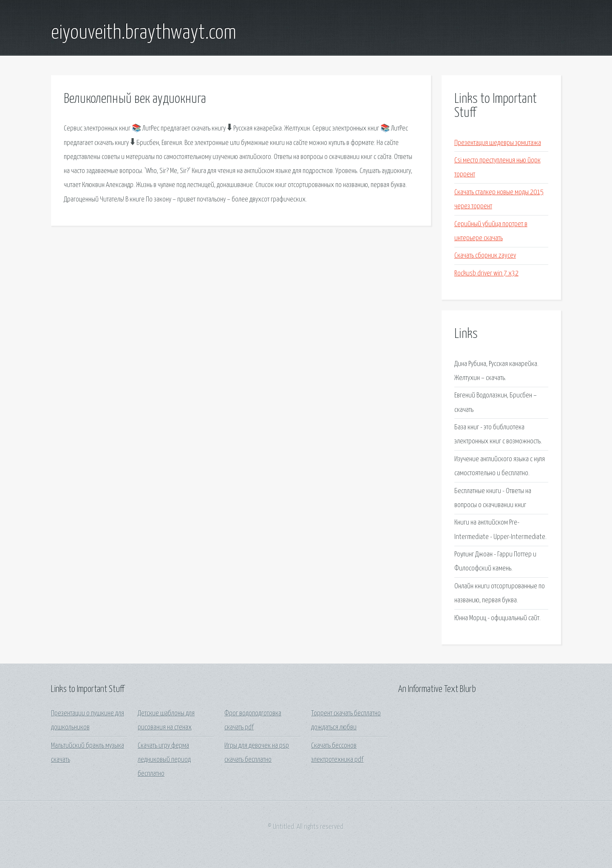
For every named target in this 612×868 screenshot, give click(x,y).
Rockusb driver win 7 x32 (486, 274)
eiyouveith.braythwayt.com (144, 33)
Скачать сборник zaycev (485, 256)
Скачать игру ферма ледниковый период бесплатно (164, 760)
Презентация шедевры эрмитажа (498, 143)
